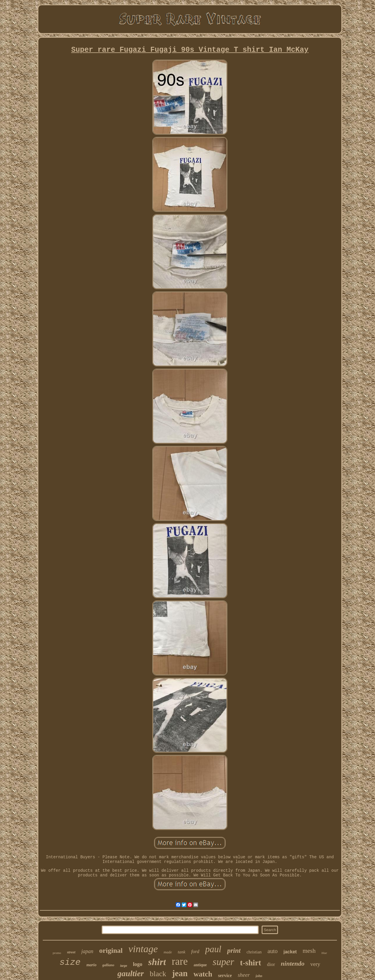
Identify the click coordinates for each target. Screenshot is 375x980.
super (223, 962)
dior (271, 964)
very (315, 964)
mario (91, 965)
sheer (244, 975)
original (111, 950)
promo (57, 953)
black (158, 974)
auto (272, 951)
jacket (290, 952)
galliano (108, 965)
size (70, 962)
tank (182, 952)
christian (254, 952)
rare (180, 961)
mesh (309, 951)
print (234, 951)
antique (200, 965)
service (225, 975)
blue (324, 953)
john (259, 976)
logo (138, 964)
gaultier (131, 973)
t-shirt (250, 963)
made (168, 952)
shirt (157, 962)
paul (213, 949)
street (71, 952)
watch (203, 974)
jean (180, 973)
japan (87, 951)
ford (195, 951)
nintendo (293, 963)
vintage (143, 949)
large (124, 966)
